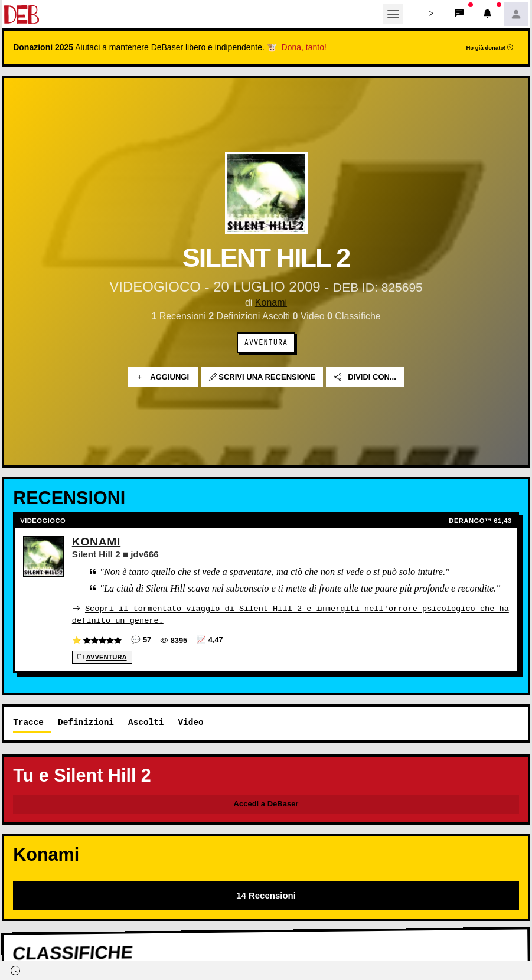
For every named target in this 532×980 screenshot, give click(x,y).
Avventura (266, 342)
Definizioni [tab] (86, 722)
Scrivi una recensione (262, 377)
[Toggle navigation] (393, 14)
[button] (431, 14)
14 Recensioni (266, 895)
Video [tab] (190, 722)
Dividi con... (365, 377)
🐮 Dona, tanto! (297, 47)
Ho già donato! (489, 48)
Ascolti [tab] (146, 722)
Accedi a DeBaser (266, 803)
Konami (271, 303)
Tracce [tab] (28, 722)
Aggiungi (163, 377)
